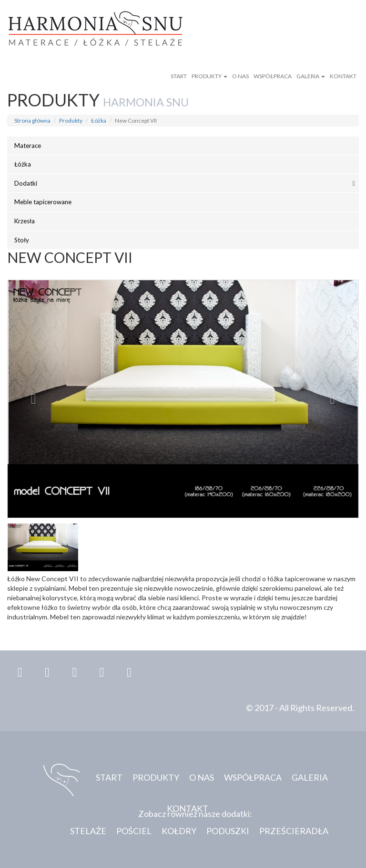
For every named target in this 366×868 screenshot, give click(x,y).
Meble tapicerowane (43, 202)
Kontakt (343, 76)
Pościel (134, 831)
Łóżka (99, 120)
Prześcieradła (294, 831)
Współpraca (273, 76)
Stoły (22, 240)
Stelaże (88, 831)
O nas (240, 76)
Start (179, 76)
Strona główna (32, 120)
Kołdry (179, 831)
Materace (28, 146)
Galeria (311, 76)
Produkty (209, 76)
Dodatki (26, 183)
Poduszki (228, 831)
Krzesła (25, 221)
